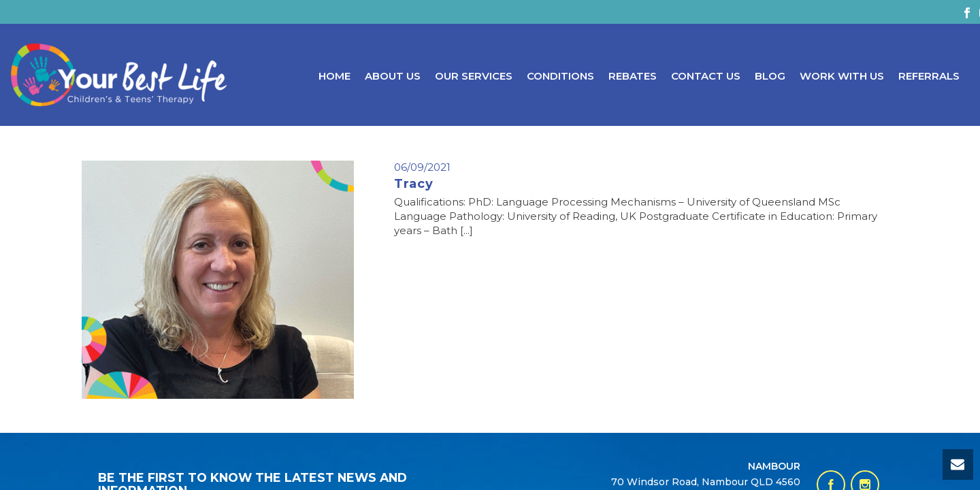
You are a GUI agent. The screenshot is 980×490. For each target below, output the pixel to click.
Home (334, 76)
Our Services (474, 76)
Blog (770, 76)
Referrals (929, 76)
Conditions (560, 76)
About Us (393, 76)
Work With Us (842, 76)
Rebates (633, 76)
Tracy (414, 184)
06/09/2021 (422, 167)
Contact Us (706, 76)
